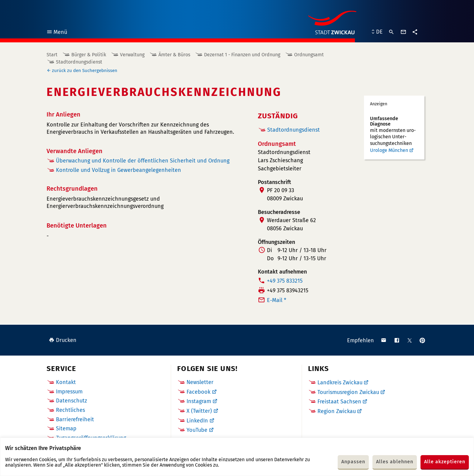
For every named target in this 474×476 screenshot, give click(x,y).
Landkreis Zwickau (340, 382)
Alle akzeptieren (445, 462)
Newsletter (200, 382)
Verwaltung (132, 55)
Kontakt (66, 382)
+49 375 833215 (285, 281)
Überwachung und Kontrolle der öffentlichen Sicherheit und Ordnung (143, 161)
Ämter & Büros (174, 55)
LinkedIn (197, 421)
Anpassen (353, 462)
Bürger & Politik (89, 55)
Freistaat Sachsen (339, 402)
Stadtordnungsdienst (79, 62)
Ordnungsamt (309, 55)
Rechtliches (70, 410)
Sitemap (66, 428)
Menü (57, 33)
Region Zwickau (337, 411)
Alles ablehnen (395, 462)
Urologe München (389, 150)
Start (52, 55)
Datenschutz (71, 401)
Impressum (69, 392)
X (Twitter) (199, 411)
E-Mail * (277, 300)
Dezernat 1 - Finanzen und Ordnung (242, 55)
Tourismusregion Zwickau (348, 392)
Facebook (198, 392)
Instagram (199, 401)
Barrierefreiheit (75, 419)
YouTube (197, 430)
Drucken (63, 340)
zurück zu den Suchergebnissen (85, 71)
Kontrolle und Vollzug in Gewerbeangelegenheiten (118, 170)
